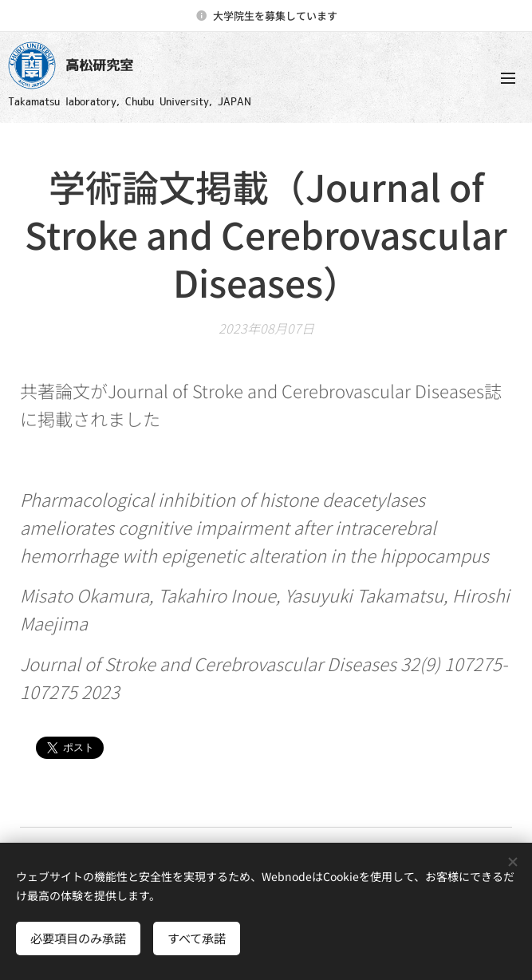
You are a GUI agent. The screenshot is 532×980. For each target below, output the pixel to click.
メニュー (508, 78)
